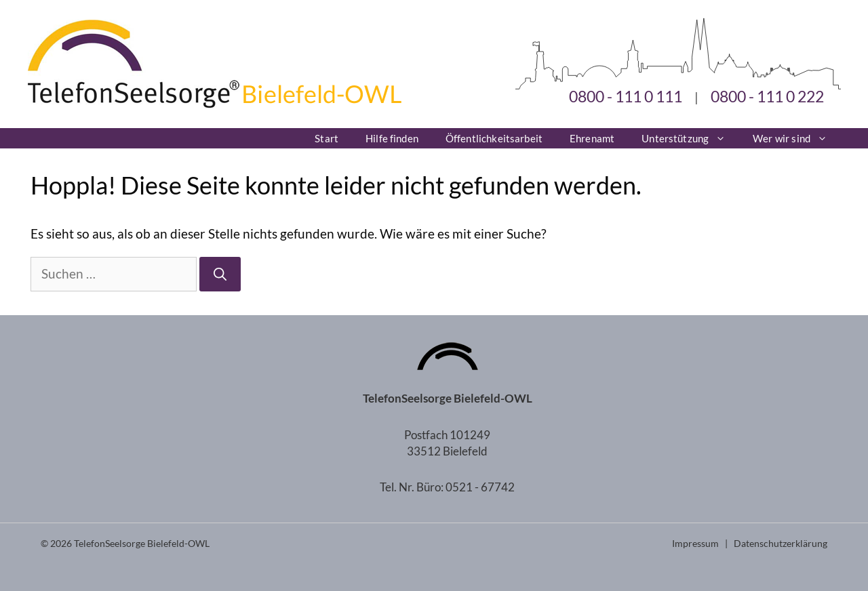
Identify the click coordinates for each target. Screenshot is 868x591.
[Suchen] (220, 274)
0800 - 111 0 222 (767, 96)
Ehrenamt (592, 138)
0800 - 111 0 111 (626, 96)
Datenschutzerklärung (781, 543)
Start (327, 138)
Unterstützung (690, 138)
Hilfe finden (392, 138)
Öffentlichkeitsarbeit (494, 138)
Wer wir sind (797, 138)
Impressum (695, 543)
